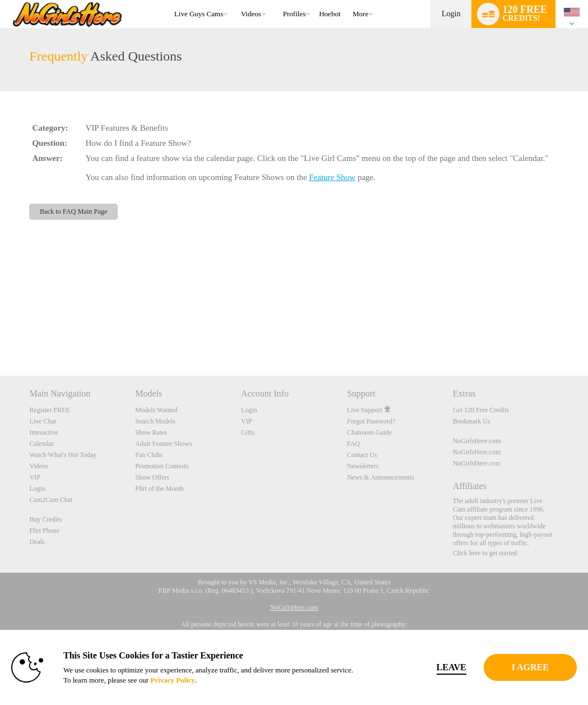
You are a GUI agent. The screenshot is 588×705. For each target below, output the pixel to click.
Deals (37, 542)
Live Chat (43, 421)
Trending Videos (236, 0)
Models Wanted (156, 410)
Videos (251, 14)
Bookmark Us (472, 421)
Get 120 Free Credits (481, 410)
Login (451, 14)
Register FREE (49, 410)
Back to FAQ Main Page (74, 211)
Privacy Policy (235, 680)
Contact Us (362, 455)
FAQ (353, 444)
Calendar (41, 444)
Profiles (294, 14)
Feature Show (332, 177)
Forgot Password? (371, 421)
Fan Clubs (149, 455)
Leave (412, 667)
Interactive (43, 432)
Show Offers (152, 477)
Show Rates (151, 432)
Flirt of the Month (159, 489)
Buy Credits (45, 519)
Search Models (155, 421)
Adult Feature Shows (163, 444)
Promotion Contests (162, 466)
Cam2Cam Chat (51, 500)
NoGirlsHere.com (477, 441)
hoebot (330, 14)
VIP (34, 477)
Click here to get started (485, 553)
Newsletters (363, 466)
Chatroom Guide (369, 432)
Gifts (248, 432)
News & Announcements (381, 477)
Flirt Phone (44, 531)
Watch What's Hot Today (63, 455)
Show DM (0, 334)
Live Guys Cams (199, 14)
